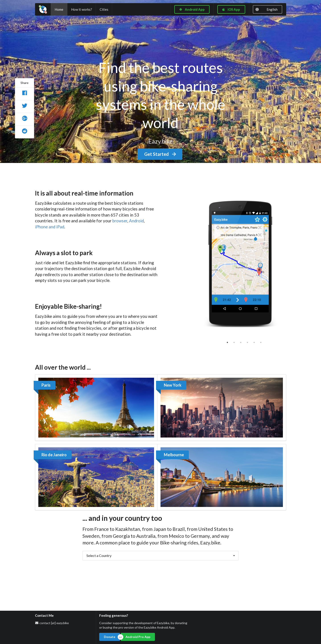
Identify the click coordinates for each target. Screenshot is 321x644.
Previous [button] (189, 263)
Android (136, 221)
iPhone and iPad (50, 227)
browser (120, 221)
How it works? (82, 9)
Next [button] (293, 263)
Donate (110, 637)
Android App (192, 9)
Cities (104, 9)
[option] (241, 263)
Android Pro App (138, 637)
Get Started (160, 154)
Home (59, 9)
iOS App (231, 9)
